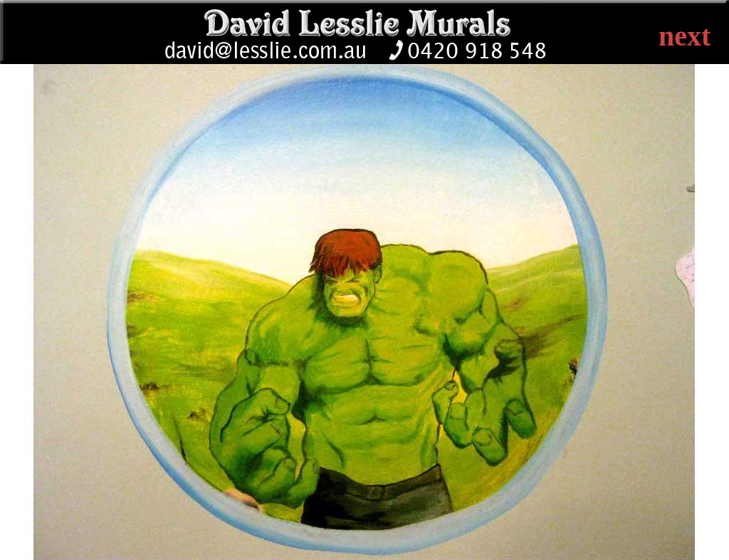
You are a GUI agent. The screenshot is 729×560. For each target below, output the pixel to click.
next (685, 36)
